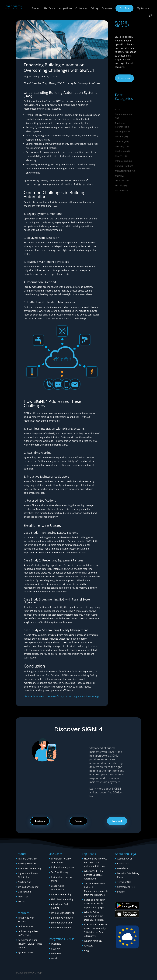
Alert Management (61, 928)
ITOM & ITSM (122, 166)
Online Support (26, 926)
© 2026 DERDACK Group (29, 973)
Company (107, 8)
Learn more (124, 78)
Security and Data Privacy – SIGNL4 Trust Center (30, 944)
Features (40, 821)
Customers (81, 8)
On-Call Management (62, 913)
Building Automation (62, 918)
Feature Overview (27, 859)
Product (36, 8)
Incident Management (63, 867)
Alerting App (25, 882)
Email (54, 958)
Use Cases (50, 8)
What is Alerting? (93, 941)
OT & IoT (54, 76)
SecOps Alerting (60, 872)
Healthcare (121, 151)
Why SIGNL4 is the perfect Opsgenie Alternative (94, 875)
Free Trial (124, 8)
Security (119, 185)
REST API (56, 949)
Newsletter (123, 868)
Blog (86, 951)
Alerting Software (27, 864)
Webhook (56, 953)
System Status (25, 952)
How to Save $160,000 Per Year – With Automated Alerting (96, 862)
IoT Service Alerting (61, 894)
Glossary (120, 146)
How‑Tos (120, 156)
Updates (119, 190)
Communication (123, 114)
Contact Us (123, 864)
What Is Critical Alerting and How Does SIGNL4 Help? (94, 916)
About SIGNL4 (125, 859)
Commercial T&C (126, 887)
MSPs (118, 176)
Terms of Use (124, 882)
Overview (56, 944)
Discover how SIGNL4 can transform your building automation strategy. (62, 696)
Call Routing (24, 892)
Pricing (94, 8)
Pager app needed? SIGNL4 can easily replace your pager (94, 904)
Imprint (121, 892)
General (44, 76)
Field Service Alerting (62, 899)
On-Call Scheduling (28, 887)
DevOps (119, 136)
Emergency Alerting (61, 923)
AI (116, 109)
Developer (120, 132)
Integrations (65, 8)
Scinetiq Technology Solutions (82, 83)
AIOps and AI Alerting (29, 868)
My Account (143, 8)
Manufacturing (123, 171)
